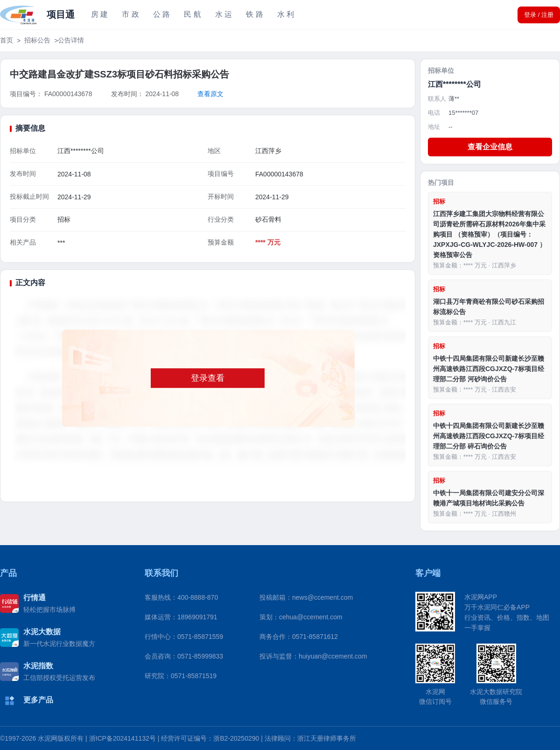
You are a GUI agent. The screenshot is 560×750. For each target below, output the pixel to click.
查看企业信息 (490, 147)
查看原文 (210, 94)
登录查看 (208, 378)
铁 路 (254, 14)
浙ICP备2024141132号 (122, 738)
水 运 (224, 14)
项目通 (61, 14)
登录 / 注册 (539, 15)
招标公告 (37, 40)
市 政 (130, 14)
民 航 (192, 14)
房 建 (99, 14)
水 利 (286, 14)
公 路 (161, 14)
